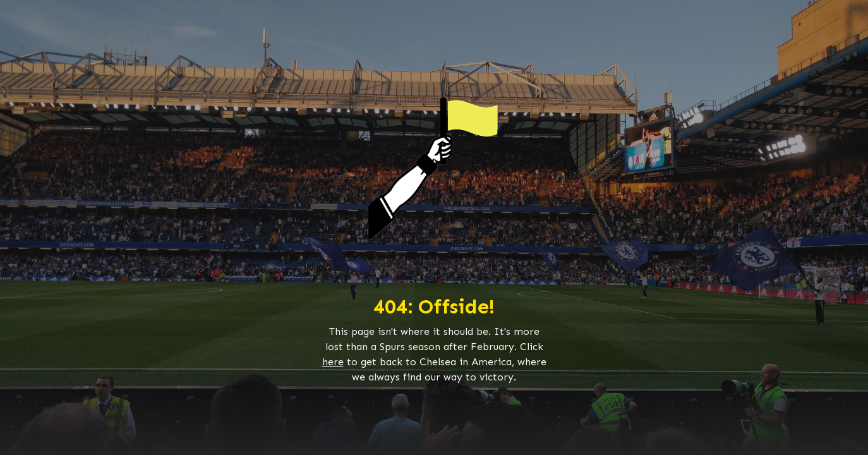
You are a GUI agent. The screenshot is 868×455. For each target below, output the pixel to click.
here (333, 362)
